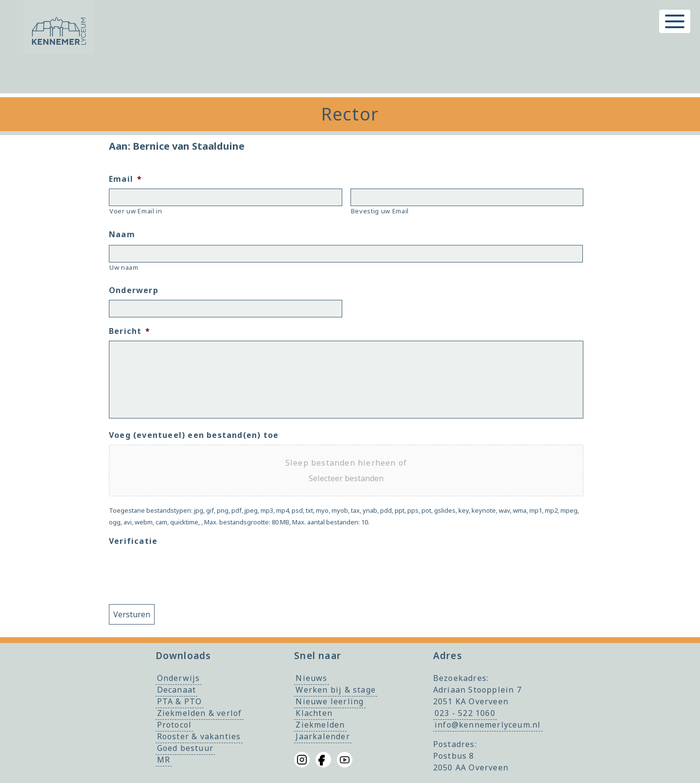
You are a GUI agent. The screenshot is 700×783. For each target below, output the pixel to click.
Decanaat (177, 690)
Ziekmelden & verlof (200, 713)
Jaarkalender (323, 736)
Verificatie (133, 541)
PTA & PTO (180, 701)
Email (125, 179)
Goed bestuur (185, 748)
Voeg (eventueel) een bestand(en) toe (194, 435)
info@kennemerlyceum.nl (488, 725)
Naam (122, 235)
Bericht (130, 331)
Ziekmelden (320, 725)
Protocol (175, 725)
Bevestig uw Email (380, 211)
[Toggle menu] (675, 21)
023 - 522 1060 (465, 713)
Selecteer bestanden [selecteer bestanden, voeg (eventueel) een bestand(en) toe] (346, 478)
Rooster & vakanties (199, 736)
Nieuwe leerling (330, 701)
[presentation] (183, 570)
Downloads (184, 655)
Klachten (314, 713)
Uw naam (124, 267)
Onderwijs (179, 678)
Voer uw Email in (136, 211)
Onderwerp (134, 290)
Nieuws (311, 678)
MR (164, 760)
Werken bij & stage (336, 690)
